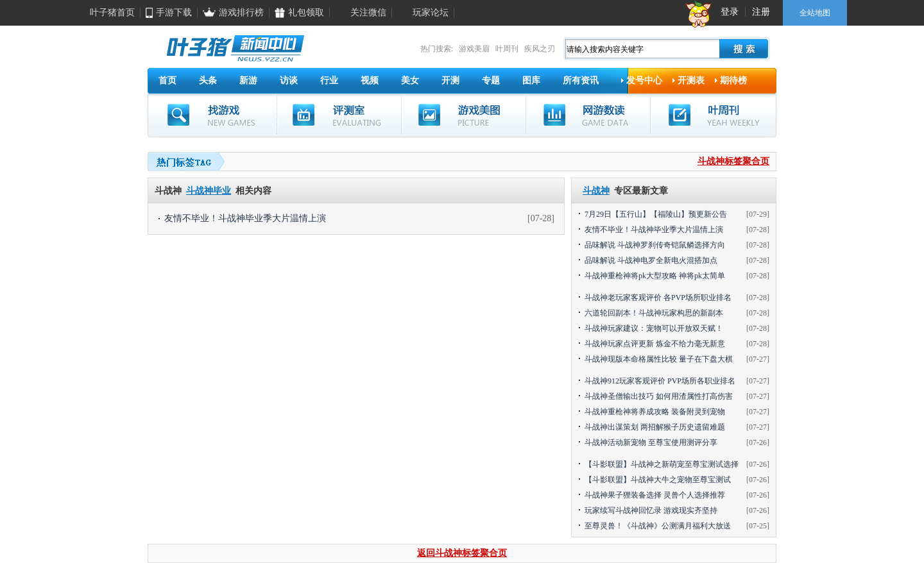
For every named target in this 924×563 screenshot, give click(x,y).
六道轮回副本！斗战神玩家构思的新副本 (654, 313)
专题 (491, 80)
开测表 (691, 80)
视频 (370, 80)
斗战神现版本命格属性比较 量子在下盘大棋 (659, 359)
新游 (248, 80)
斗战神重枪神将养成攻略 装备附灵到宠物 (655, 412)
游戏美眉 (474, 49)
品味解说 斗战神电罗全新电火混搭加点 (651, 260)
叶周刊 (507, 49)
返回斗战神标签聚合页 (462, 553)
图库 (531, 80)
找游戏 (212, 115)
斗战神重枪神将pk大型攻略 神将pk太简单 (655, 276)
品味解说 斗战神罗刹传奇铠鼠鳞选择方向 (655, 245)
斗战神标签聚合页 (733, 161)
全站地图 (815, 13)
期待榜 (733, 80)
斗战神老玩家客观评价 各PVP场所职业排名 (658, 298)
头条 (208, 80)
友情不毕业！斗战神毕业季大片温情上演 (245, 218)
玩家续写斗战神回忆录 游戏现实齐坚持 (651, 510)
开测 (450, 80)
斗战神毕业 (209, 191)
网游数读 (588, 115)
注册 (761, 12)
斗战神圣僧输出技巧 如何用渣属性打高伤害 (659, 396)
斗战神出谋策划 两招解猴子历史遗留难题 (655, 427)
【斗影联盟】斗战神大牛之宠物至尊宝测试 (658, 480)
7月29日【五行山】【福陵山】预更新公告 (656, 214)
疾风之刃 (540, 49)
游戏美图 (464, 115)
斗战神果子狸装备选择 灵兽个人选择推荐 (655, 495)
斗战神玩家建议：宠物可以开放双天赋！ (654, 328)
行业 (329, 80)
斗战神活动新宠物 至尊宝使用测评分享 (651, 442)
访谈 (289, 80)
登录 (730, 12)
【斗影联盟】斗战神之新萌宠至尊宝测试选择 (662, 464)
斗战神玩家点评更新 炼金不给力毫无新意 (655, 344)
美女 (410, 80)
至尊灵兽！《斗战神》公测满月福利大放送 (658, 526)
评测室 (339, 115)
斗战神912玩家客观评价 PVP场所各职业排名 (660, 381)
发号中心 (644, 80)
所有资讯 (581, 80)
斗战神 (596, 191)
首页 (167, 80)
